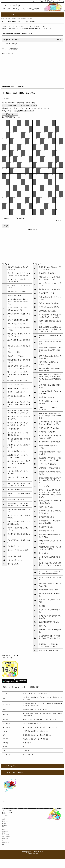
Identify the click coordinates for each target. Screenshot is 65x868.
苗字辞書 (4, 833)
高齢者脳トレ (5, 843)
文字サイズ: (6, 111)
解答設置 (4, 825)
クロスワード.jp (11, 5)
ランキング (5, 822)
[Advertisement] (32, 70)
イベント (4, 818)
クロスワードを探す (7, 810)
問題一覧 (4, 809)
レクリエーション (7, 841)
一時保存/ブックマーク (10, 114)
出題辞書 (4, 830)
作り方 (4, 814)
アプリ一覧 (5, 816)
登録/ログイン (50, 1)
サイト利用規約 (6, 836)
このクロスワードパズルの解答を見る (14, 218)
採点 (6, 226)
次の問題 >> (59, 220)
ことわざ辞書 (5, 835)
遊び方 (4, 844)
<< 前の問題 (6, 98)
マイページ (61, 1)
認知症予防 (5, 838)
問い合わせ (5, 827)
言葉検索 (4, 820)
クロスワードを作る (7, 812)
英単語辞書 (5, 831)
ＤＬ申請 (4, 823)
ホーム (4, 807)
